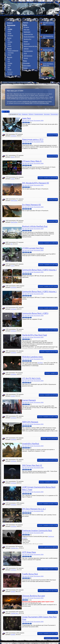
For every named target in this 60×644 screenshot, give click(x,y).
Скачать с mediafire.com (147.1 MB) (48, 634)
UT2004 (10, 29)
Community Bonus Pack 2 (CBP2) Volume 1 (39, 291)
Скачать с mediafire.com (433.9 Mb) (48, 460)
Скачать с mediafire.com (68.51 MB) (48, 417)
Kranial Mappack (29, 400)
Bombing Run (28, 39)
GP (12, 244)
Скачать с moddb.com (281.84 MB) (48, 178)
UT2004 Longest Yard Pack (33, 248)
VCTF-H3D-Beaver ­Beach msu (48, 65)
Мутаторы (26, 63)
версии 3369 (29, 103)
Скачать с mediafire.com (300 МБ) (48, 243)
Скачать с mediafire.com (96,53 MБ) (47, 504)
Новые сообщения (13, 51)
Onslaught (27, 44)
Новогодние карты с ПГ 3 (33, 139)
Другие (26, 58)
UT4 (9, 59)
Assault (26, 41)
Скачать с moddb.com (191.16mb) (48, 286)
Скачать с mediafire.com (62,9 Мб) (48, 591)
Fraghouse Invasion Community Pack (37, 530)
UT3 (9, 27)
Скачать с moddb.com (51, 373)
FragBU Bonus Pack (30, 574)
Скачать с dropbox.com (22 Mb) (49, 352)
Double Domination (29, 37)
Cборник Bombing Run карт (34, 596)
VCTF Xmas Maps (29, 552)
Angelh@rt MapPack (31, 444)
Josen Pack (26, 118)
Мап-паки (27, 30)
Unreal (10, 33)
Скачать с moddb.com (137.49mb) (48, 330)
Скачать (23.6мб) (53, 200)
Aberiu (13, 157)
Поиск (9, 55)
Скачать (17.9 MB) (52, 135)
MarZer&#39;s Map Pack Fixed (34, 335)
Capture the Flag (28, 34)
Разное (25, 68)
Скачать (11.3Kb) (53, 612)
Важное (26, 23)
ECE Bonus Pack (44, 103)
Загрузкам (47, 114)
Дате (20, 114)
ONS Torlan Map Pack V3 (32, 465)
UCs (9, 67)
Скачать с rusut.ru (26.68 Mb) (49, 438)
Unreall (13, 396)
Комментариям (39, 114)
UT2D (25, 53)
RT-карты (26, 27)
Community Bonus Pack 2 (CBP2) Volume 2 (39, 270)
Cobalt (13, 179)
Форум (9, 49)
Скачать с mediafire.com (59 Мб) (48, 395)
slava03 (13, 591)
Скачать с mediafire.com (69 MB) (48, 482)
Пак (23, 120)
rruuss (13, 266)
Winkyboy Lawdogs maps (32, 357)
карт (26, 120)
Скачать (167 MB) (52, 221)
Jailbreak (26, 49)
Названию (25, 114)
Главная (5, 82)
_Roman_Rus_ (15, 548)
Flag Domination (28, 51)
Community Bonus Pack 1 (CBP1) (35, 313)
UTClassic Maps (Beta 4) (32, 161)
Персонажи (27, 66)
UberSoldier (14, 200)
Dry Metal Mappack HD (31, 205)
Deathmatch (27, 32)
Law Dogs (40, 363)
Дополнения (11, 25)
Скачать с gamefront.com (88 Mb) (48, 547)
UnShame (13, 136)
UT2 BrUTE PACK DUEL (31, 378)
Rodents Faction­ (48, 50)
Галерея (10, 57)
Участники (11, 53)
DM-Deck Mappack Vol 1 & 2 (34, 509)
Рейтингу (31, 114)
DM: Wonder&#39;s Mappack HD (36, 183)
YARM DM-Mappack (30, 422)
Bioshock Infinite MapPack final (35, 226)
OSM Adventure (28, 56)
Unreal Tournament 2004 (24, 82)
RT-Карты (10, 35)
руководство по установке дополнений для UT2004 (37, 101)
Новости (10, 23)
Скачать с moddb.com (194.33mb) (48, 308)
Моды (25, 61)
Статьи (9, 38)
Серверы (10, 72)
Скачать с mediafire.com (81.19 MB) (48, 525)
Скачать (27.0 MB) (52, 156)
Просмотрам (54, 114)
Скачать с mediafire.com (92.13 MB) (48, 569)
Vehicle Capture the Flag (30, 46)
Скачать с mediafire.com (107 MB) (48, 265)
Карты (25, 25)
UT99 (9, 31)
